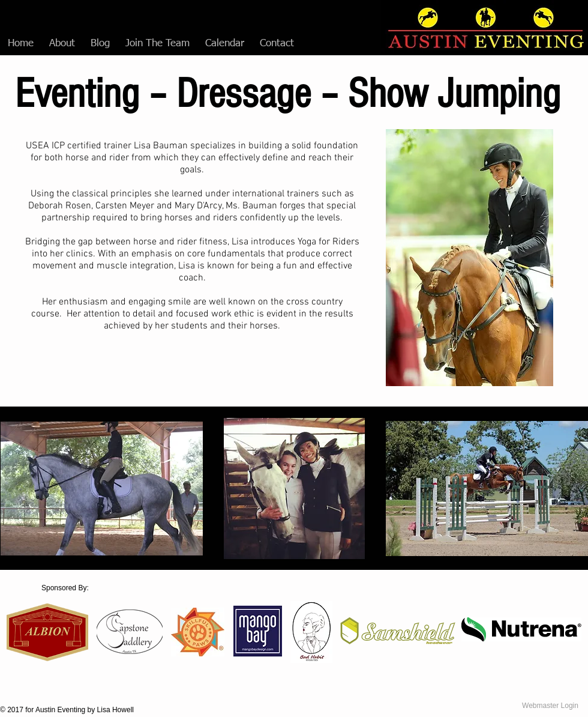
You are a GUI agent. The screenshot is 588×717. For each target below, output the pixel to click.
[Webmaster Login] (550, 706)
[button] (62, 44)
